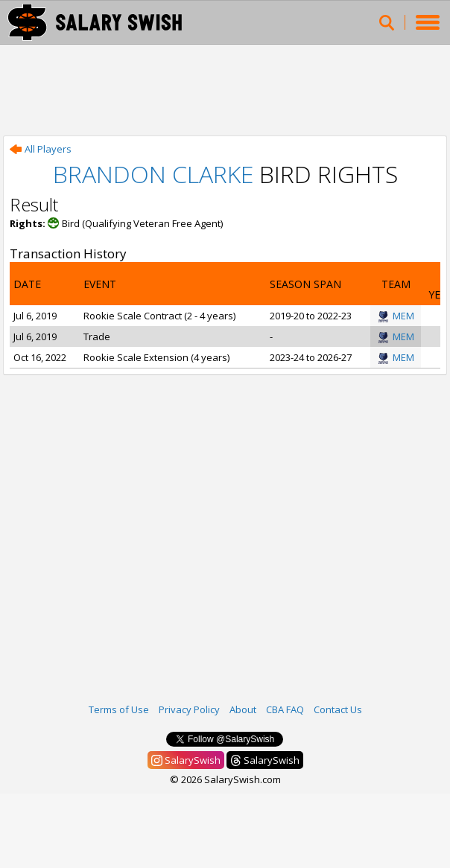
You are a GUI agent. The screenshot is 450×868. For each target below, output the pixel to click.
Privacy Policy (189, 709)
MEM (396, 316)
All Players (41, 149)
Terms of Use (119, 709)
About (243, 709)
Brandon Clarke (153, 174)
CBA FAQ (285, 709)
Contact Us (338, 709)
